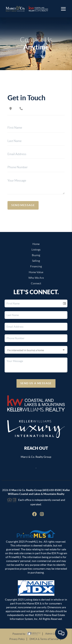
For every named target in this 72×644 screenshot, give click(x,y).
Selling (36, 261)
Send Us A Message (36, 383)
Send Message (23, 205)
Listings (36, 250)
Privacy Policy (17, 639)
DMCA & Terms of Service (44, 639)
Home (36, 244)
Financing (36, 266)
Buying (36, 255)
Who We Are (36, 278)
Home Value (36, 272)
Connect (36, 283)
